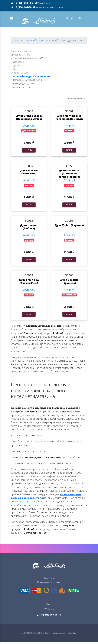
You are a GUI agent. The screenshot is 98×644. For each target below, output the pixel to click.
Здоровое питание (21, 57)
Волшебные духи (20, 75)
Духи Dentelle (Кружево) (69, 284)
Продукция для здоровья (24, 86)
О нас (49, 607)
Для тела (18, 71)
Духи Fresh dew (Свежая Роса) (29, 284)
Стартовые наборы (21, 53)
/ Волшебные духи (36, 43)
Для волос (18, 64)
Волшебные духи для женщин (32, 79)
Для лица (18, 68)
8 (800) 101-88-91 (37, 7)
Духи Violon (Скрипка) (69, 228)
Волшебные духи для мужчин (28, 82)
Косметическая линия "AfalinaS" (27, 61)
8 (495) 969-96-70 (49, 617)
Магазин (49, 580)
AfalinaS (29, 128)
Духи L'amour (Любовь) (29, 229)
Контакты (49, 611)
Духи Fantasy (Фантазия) (29, 174)
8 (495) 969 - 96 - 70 (31, 3)
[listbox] (74, 101)
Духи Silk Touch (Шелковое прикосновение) (69, 176)
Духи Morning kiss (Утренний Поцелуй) (69, 120)
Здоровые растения (21, 89)
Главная (18, 43)
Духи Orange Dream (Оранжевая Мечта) (29, 120)
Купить (29, 152)
